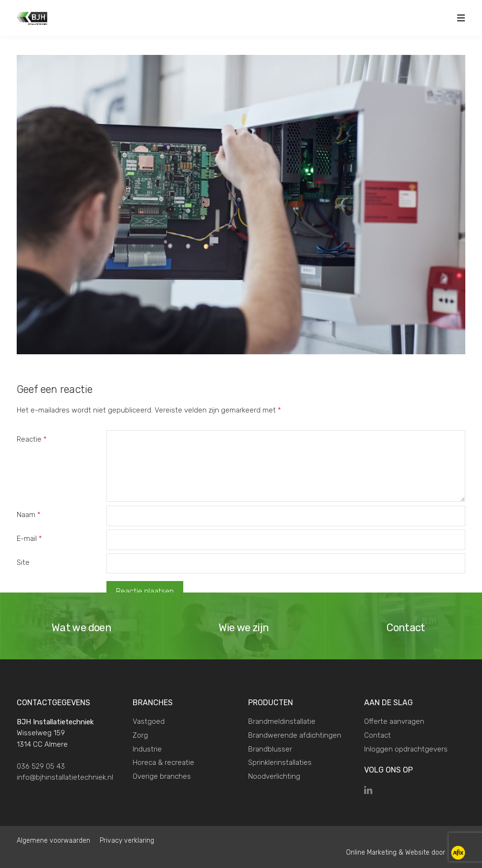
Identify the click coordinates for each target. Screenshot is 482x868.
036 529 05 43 (41, 766)
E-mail (29, 539)
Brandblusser (270, 749)
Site (23, 562)
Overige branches (162, 776)
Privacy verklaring (127, 841)
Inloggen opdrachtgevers (406, 749)
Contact (377, 735)
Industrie (147, 749)
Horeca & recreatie (163, 762)
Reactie (32, 439)
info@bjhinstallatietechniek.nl (65, 777)
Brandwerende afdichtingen (295, 735)
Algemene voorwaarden (53, 841)
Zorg (140, 735)
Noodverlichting (274, 776)
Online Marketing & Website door (397, 852)
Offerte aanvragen (394, 721)
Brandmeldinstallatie (282, 721)
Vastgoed (149, 721)
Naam (29, 515)
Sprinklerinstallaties (280, 762)
